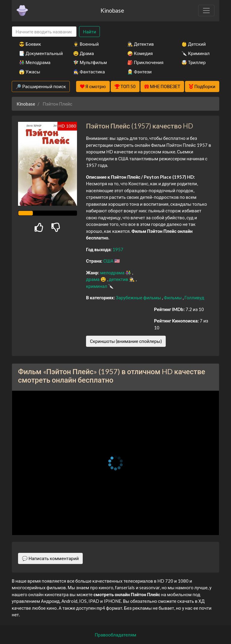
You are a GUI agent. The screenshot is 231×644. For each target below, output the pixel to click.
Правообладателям (115, 635)
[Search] (44, 32)
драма (93, 279)
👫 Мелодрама (35, 62)
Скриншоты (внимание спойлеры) (126, 341)
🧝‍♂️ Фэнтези (139, 72)
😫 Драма (83, 53)
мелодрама (113, 273)
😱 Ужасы (30, 72)
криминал (97, 286)
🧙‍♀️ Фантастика (89, 72)
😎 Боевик (30, 44)
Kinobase (112, 10)
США (109, 261)
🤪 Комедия (140, 53)
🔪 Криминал (196, 53)
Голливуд (194, 297)
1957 (118, 249)
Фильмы (173, 297)
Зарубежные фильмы (139, 297)
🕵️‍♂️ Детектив (140, 44)
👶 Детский (194, 44)
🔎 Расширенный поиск (41, 86)
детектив (119, 279)
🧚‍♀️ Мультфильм (90, 62)
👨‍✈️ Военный (86, 44)
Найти (89, 32)
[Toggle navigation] (206, 11)
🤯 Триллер (194, 62)
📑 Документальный (38, 53)
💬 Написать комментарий (50, 558)
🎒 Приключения (145, 62)
